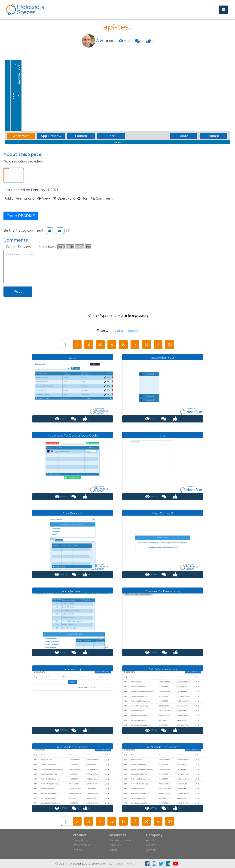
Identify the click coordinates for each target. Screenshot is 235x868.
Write (10, 247)
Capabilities (80, 840)
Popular (118, 331)
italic (70, 247)
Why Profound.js (84, 845)
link (88, 247)
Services (151, 845)
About (150, 840)
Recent (133, 331)
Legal (119, 864)
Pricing (78, 850)
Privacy (131, 864)
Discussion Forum (120, 840)
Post (18, 292)
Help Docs (115, 845)
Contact (151, 850)
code (80, 247)
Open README (21, 216)
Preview (24, 247)
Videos (113, 850)
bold (61, 247)
